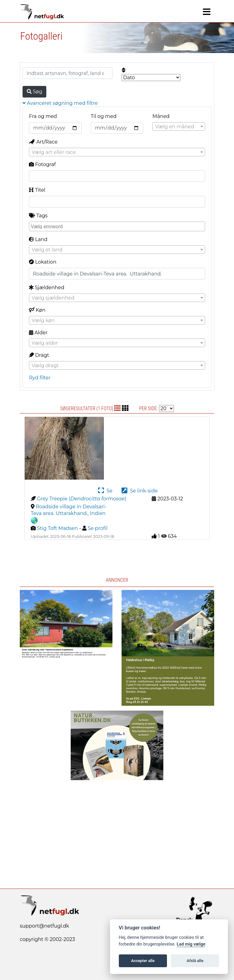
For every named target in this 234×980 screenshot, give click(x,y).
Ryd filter (40, 378)
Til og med (104, 116)
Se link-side (140, 491)
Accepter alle (143, 961)
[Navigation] (207, 12)
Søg (35, 92)
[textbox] (179, 127)
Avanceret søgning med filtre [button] (60, 103)
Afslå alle (195, 961)
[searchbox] (118, 226)
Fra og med (43, 116)
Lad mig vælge (191, 944)
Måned (161, 116)
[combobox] (179, 126)
